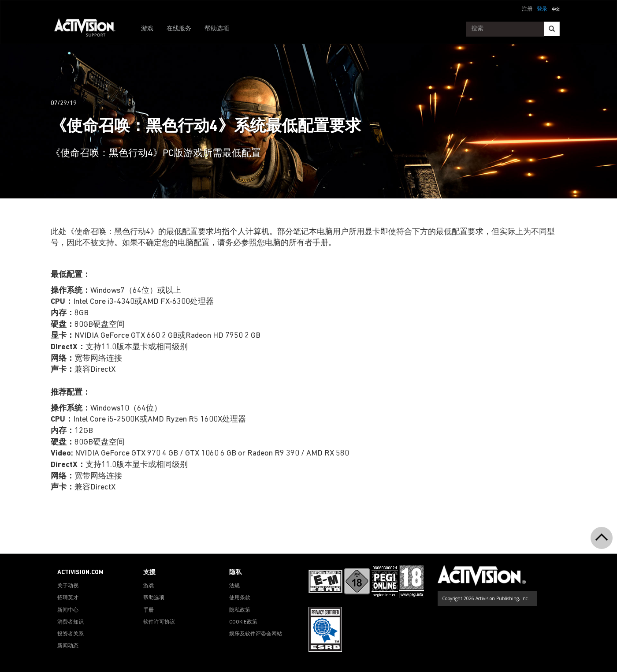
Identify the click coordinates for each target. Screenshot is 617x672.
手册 (149, 610)
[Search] (552, 29)
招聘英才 (68, 598)
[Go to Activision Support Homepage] (89, 29)
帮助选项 (217, 29)
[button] (556, 8)
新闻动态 (68, 646)
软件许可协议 (159, 622)
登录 (542, 9)
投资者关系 (71, 634)
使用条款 (240, 598)
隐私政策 (240, 610)
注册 (527, 9)
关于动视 (68, 586)
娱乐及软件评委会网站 (256, 634)
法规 (234, 586)
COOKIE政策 (243, 622)
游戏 (147, 29)
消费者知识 (71, 622)
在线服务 (179, 29)
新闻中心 (68, 610)
